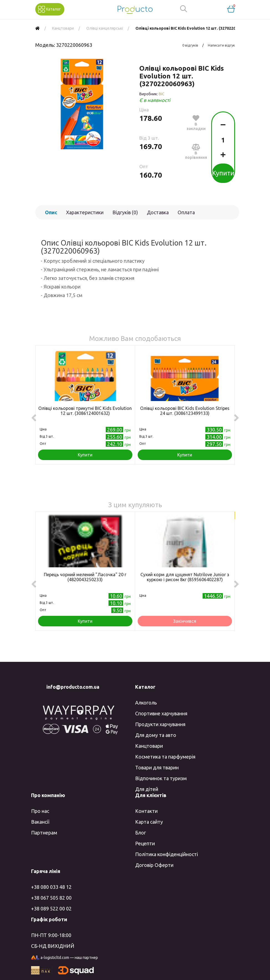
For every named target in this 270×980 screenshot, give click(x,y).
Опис (51, 212)
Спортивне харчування (161, 713)
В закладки (196, 122)
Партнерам (44, 833)
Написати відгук (221, 45)
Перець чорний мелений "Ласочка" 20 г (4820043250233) (85, 577)
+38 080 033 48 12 (51, 887)
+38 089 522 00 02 (51, 908)
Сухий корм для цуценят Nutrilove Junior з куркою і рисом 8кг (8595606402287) (185, 577)
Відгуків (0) (125, 212)
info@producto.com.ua (73, 687)
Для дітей (147, 789)
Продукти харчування (160, 724)
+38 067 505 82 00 (51, 898)
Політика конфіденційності (166, 854)
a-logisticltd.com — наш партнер (65, 958)
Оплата (186, 212)
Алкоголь (146, 703)
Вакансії (40, 822)
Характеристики (85, 212)
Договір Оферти (154, 865)
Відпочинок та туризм (161, 778)
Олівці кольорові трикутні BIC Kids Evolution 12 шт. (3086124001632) (85, 411)
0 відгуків (190, 45)
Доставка (158, 212)
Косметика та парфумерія (165, 757)
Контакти (146, 811)
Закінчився (185, 621)
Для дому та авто (156, 735)
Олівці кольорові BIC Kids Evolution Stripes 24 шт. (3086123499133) (185, 411)
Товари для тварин (157, 767)
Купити (223, 173)
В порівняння (196, 151)
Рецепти (145, 843)
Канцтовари (149, 746)
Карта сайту (149, 822)
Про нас (40, 811)
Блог (141, 833)
